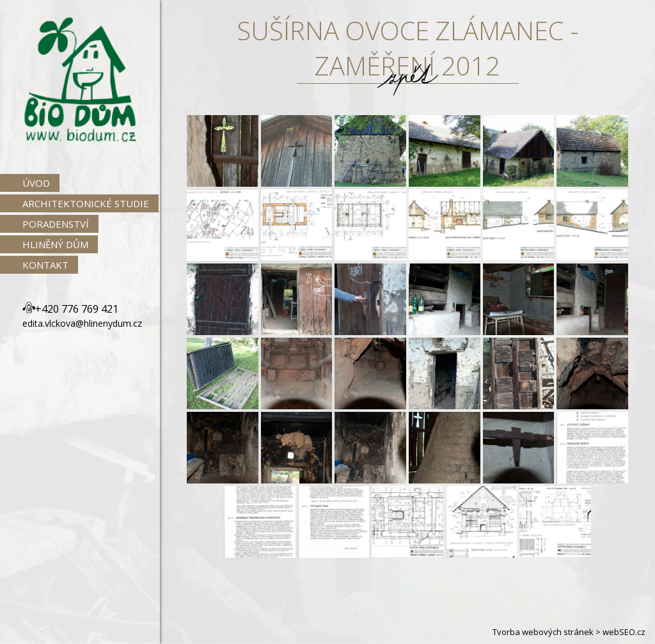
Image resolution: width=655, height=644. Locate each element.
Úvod (36, 183)
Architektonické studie (86, 203)
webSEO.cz (624, 632)
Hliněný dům (55, 244)
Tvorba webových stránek (543, 632)
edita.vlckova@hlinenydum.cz (82, 323)
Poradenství (56, 224)
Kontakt (45, 265)
